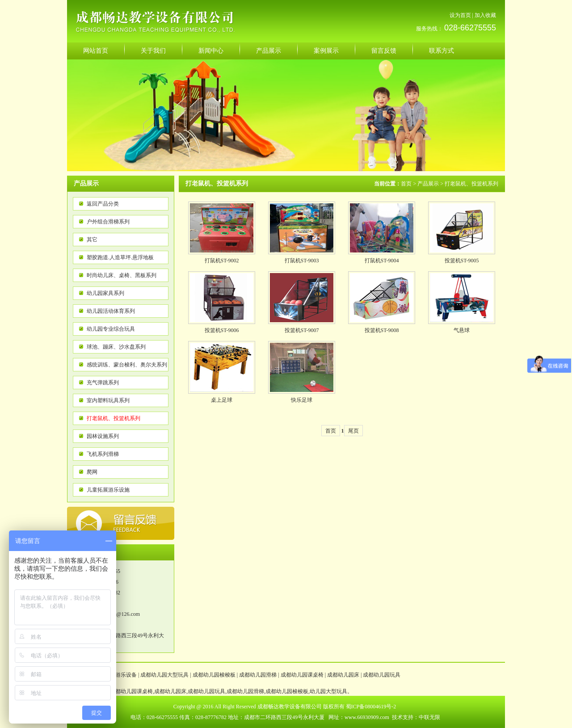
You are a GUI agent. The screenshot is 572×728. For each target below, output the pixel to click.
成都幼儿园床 (343, 675)
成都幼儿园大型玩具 (164, 675)
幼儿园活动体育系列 (111, 311)
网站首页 (96, 51)
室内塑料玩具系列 (108, 400)
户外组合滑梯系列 (108, 222)
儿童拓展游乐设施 (108, 490)
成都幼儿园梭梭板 (214, 675)
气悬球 (462, 330)
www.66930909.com (367, 717)
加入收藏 (485, 15)
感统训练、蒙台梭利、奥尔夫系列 (127, 365)
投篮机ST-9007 (302, 330)
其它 (92, 240)
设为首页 (460, 15)
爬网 (92, 472)
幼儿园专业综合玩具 (111, 329)
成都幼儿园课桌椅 (302, 675)
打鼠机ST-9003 (302, 261)
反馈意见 (121, 523)
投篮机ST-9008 (382, 330)
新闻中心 (211, 51)
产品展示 (269, 51)
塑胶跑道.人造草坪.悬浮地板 (120, 257)
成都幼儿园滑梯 (258, 675)
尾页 (353, 431)
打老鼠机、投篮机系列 (114, 418)
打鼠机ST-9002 (222, 261)
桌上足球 (222, 400)
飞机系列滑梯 (103, 454)
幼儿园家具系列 (105, 293)
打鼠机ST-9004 (382, 261)
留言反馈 (384, 51)
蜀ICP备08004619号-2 (371, 707)
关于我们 (153, 51)
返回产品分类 (103, 204)
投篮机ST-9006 (222, 330)
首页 (406, 184)
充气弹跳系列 (103, 383)
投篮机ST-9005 (462, 261)
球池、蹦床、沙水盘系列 (116, 347)
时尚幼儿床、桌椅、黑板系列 (122, 275)
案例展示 (326, 51)
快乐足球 (302, 400)
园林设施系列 (103, 436)
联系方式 (442, 51)
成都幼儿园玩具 (382, 675)
